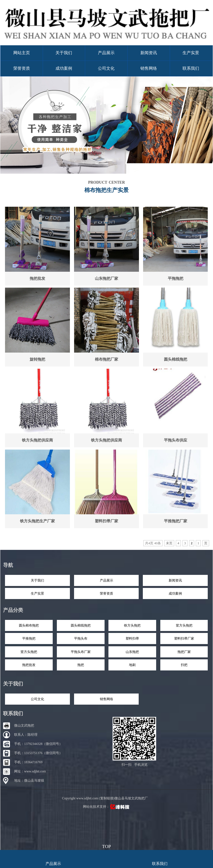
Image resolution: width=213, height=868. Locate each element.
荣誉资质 (22, 68)
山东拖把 (132, 652)
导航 (8, 565)
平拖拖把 (176, 279)
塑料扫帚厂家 (106, 521)
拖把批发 (37, 279)
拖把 (81, 665)
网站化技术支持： (107, 807)
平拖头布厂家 (81, 652)
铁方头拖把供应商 (37, 440)
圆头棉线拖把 (176, 359)
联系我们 (191, 68)
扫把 (184, 665)
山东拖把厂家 (106, 279)
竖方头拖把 (184, 625)
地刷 (132, 665)
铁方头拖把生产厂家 (37, 521)
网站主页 (22, 53)
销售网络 (149, 68)
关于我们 (64, 53)
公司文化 (106, 68)
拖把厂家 (184, 652)
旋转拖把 (37, 359)
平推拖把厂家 (176, 521)
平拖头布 (81, 638)
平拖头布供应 (176, 440)
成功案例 (64, 68)
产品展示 (106, 53)
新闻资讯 (149, 53)
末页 (169, 543)
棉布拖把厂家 (106, 359)
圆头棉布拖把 (29, 625)
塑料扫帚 (132, 638)
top (106, 846)
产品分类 (13, 610)
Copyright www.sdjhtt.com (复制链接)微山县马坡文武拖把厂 (105, 798)
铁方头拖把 (132, 625)
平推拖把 (29, 638)
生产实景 (191, 53)
